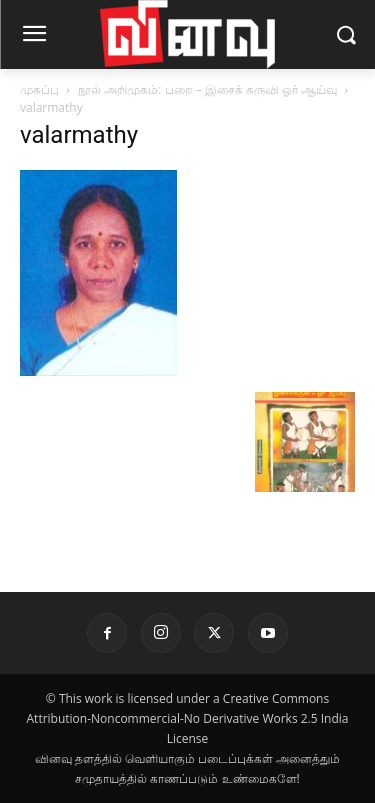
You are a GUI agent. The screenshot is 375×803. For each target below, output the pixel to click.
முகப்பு (39, 89)
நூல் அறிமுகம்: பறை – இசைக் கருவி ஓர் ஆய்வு (207, 89)
